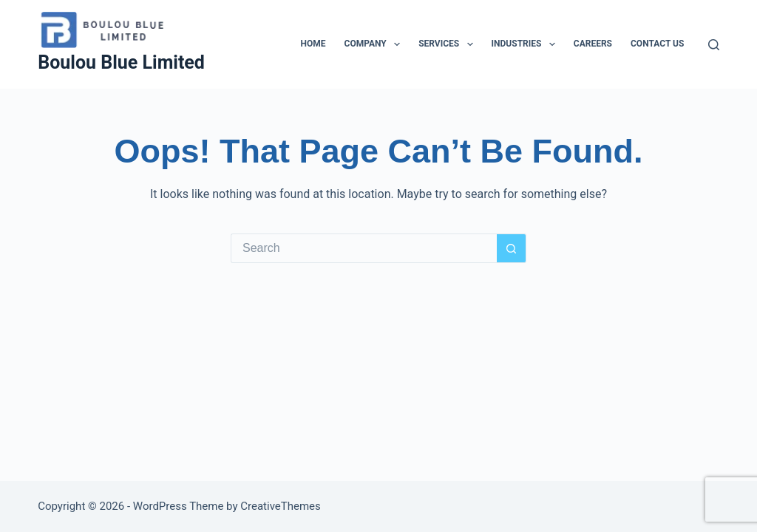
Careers (593, 44)
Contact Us (657, 44)
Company (376, 44)
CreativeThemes (281, 506)
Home (313, 44)
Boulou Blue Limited (121, 62)
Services (448, 44)
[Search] (714, 45)
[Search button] (512, 248)
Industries (526, 44)
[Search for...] (364, 248)
